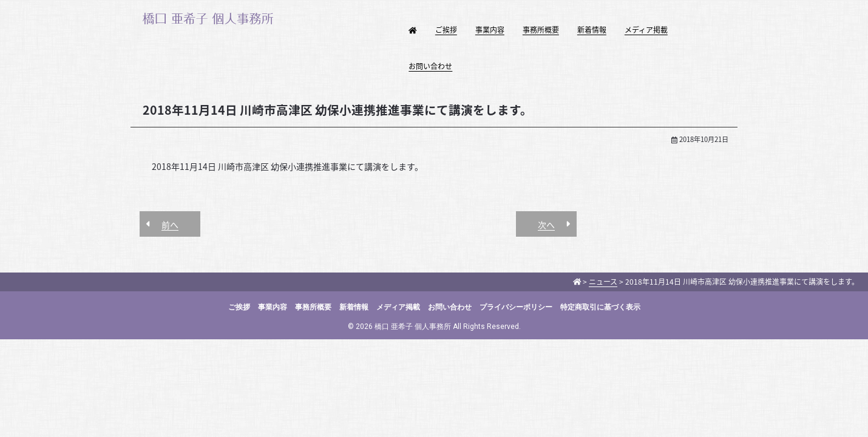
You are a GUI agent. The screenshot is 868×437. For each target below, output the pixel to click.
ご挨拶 (446, 30)
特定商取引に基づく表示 (600, 307)
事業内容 (490, 30)
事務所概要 (541, 30)
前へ (170, 225)
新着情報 (592, 30)
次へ (546, 225)
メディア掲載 (646, 30)
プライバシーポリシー (516, 307)
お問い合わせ (430, 66)
